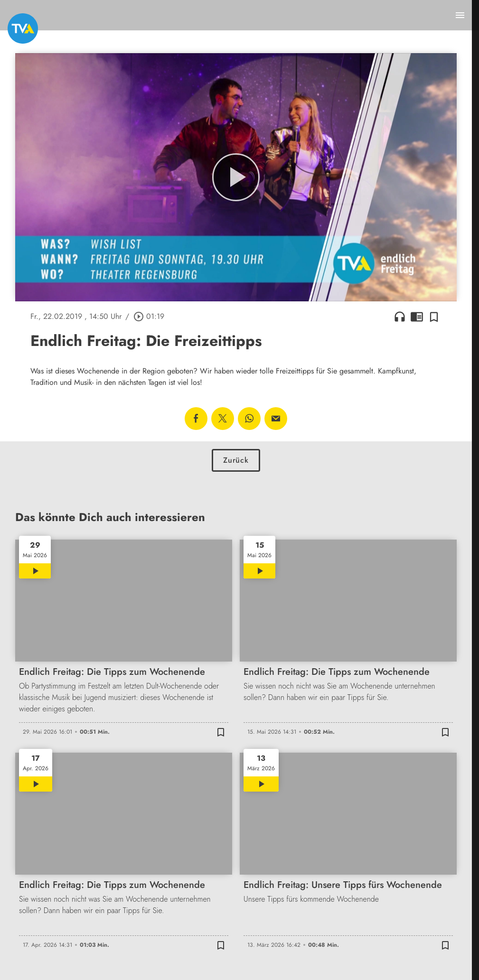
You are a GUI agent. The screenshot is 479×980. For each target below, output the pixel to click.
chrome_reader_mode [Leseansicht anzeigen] (417, 317)
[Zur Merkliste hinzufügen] (434, 317)
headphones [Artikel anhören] (400, 317)
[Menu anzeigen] (460, 15)
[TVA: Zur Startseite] (23, 28)
